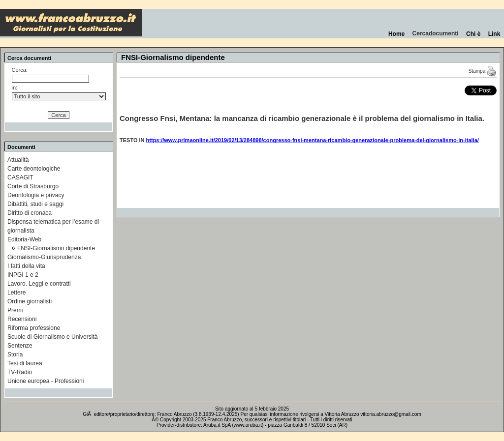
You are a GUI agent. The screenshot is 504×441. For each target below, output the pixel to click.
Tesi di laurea (25, 363)
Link (494, 34)
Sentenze (20, 346)
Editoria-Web (24, 239)
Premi (15, 310)
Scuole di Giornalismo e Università (52, 337)
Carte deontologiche (34, 169)
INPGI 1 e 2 (23, 275)
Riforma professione (34, 328)
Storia (15, 354)
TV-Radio (20, 372)
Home (396, 34)
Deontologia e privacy (36, 195)
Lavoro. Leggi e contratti (39, 284)
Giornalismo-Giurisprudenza (44, 257)
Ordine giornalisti (30, 301)
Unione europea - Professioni (46, 381)
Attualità (18, 160)
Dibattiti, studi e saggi (35, 204)
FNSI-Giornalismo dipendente (56, 248)
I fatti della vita (26, 266)
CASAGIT (20, 177)
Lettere (16, 293)
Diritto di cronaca (30, 213)
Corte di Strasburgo (33, 186)
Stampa (483, 71)
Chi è (473, 34)
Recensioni (22, 319)
